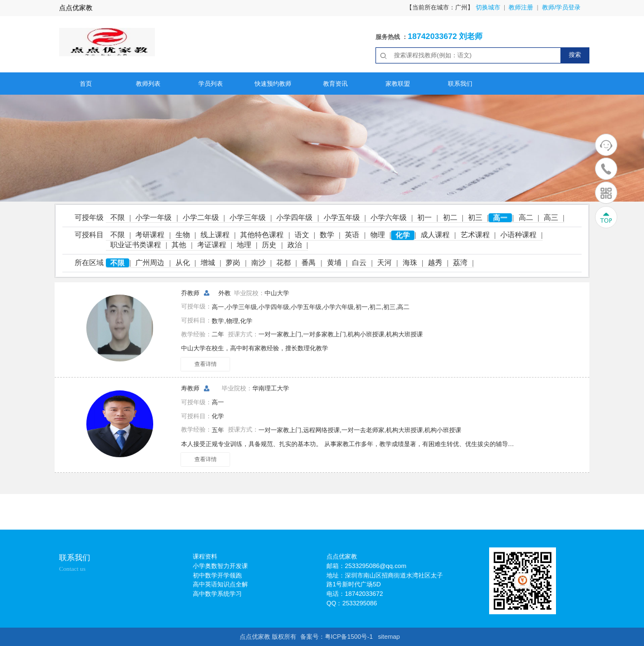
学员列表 (211, 84)
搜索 (575, 55)
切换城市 (488, 7)
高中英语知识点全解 (220, 584)
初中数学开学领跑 (217, 575)
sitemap (389, 637)
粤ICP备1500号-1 (349, 637)
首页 (86, 84)
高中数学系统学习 (217, 594)
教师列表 (148, 84)
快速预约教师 (273, 84)
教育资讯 (335, 84)
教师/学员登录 (561, 7)
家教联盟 (398, 84)
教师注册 (521, 7)
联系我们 (460, 84)
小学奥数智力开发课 (220, 566)
